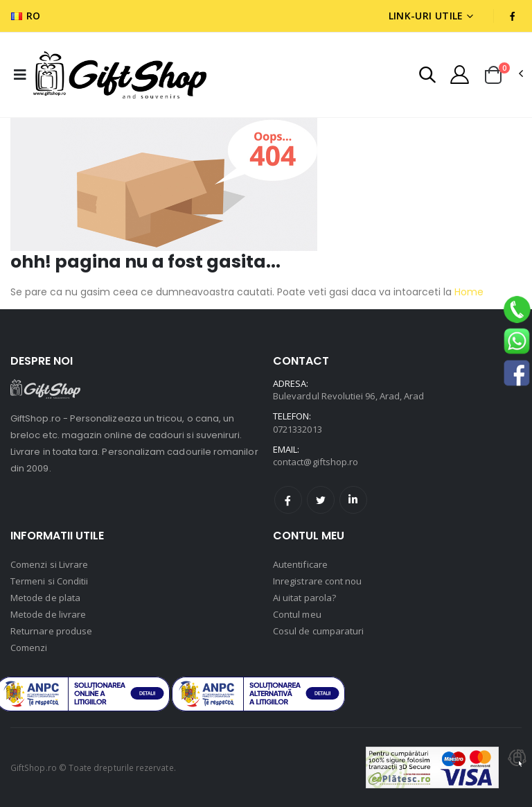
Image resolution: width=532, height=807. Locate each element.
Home (468, 292)
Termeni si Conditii (49, 581)
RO (26, 16)
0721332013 (298, 429)
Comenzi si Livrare (49, 564)
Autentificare (300, 564)
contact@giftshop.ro (316, 462)
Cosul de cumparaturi (318, 631)
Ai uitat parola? (304, 598)
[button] (427, 77)
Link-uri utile (426, 16)
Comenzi (29, 648)
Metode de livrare (48, 614)
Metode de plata (45, 598)
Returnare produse (51, 631)
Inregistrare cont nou (317, 581)
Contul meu (297, 614)
